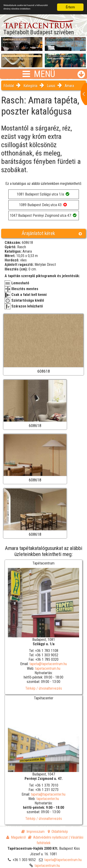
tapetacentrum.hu (48, 668)
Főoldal (9, 86)
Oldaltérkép (58, 832)
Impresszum (33, 832)
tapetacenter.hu (48, 799)
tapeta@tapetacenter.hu (48, 794)
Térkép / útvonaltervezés (44, 688)
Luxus (51, 86)
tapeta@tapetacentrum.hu (48, 664)
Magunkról (16, 837)
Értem (70, 7)
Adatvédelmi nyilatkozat (48, 837)
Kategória (30, 86)
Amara (69, 86)
